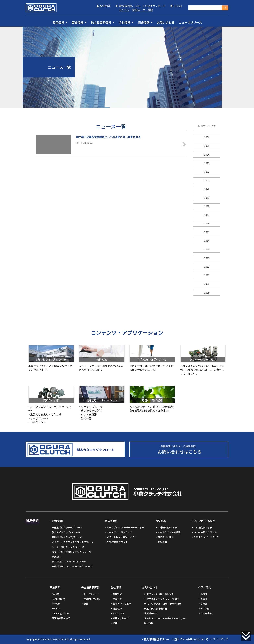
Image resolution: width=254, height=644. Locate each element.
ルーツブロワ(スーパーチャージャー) (126, 527)
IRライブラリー (91, 594)
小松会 (204, 594)
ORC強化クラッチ (203, 527)
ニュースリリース (190, 22)
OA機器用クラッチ (167, 527)
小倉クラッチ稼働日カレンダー (160, 594)
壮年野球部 (206, 613)
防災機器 (162, 542)
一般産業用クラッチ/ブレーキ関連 (162, 599)
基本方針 (117, 599)
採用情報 (104, 6)
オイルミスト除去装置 (169, 532)
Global (176, 6)
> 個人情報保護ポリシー (155, 639)
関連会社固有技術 (61, 618)
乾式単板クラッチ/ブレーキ (66, 532)
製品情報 (58, 22)
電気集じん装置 (166, 537)
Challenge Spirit (61, 613)
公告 (86, 604)
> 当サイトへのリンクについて (190, 639)
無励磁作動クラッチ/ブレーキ (67, 537)
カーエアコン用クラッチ (119, 532)
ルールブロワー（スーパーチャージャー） (166, 618)
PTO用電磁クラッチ (117, 542)
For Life (56, 608)
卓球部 (204, 604)
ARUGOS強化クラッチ (205, 532)
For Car (56, 604)
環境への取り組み (122, 604)
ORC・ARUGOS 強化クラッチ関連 (163, 604)
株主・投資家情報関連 (156, 608)
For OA (56, 594)
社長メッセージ (121, 618)
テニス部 (205, 608)
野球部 (204, 599)
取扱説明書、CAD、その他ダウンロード (140, 6)
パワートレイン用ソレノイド (122, 537)
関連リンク (118, 613)
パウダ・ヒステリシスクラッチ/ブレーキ (73, 542)
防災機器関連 (151, 613)
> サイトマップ (219, 639)
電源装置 (57, 557)
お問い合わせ (166, 22)
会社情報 (125, 22)
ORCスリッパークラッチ (206, 537)
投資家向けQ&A (92, 599)
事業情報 (78, 22)
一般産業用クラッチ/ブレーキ (67, 527)
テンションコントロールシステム (69, 561)
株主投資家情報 (101, 22)
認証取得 (117, 608)
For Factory (58, 599)
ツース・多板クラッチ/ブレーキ (68, 547)
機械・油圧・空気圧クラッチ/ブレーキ (72, 552)
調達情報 (144, 22)
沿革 (115, 623)
